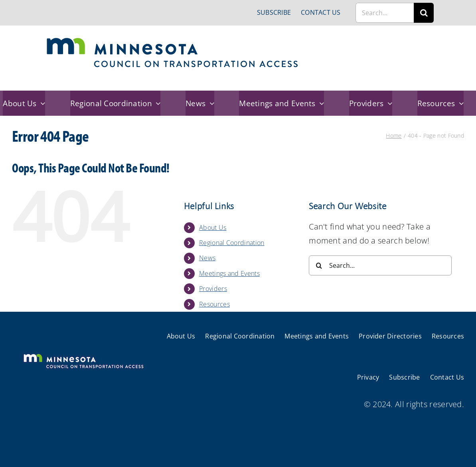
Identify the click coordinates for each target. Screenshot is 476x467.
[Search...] (385, 13)
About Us (213, 228)
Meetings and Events (229, 273)
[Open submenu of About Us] (41, 103)
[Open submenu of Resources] (459, 103)
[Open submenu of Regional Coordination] (156, 103)
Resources (214, 304)
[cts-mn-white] (83, 355)
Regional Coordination (232, 243)
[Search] (424, 13)
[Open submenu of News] (210, 103)
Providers (213, 289)
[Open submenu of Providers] (388, 103)
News (207, 258)
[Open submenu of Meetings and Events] (320, 103)
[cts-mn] (173, 41)
